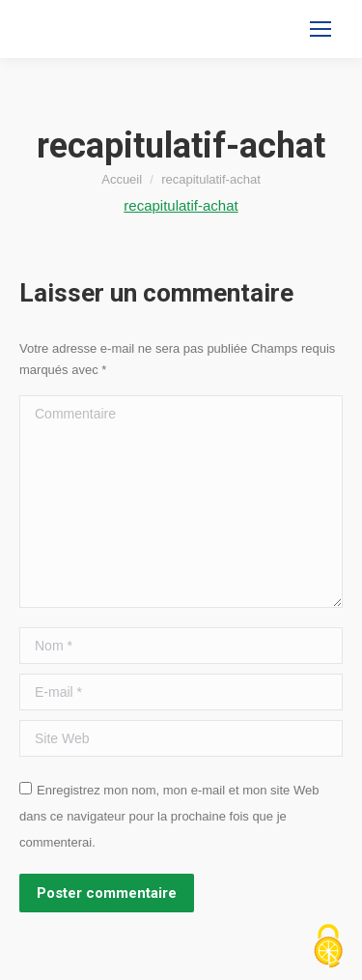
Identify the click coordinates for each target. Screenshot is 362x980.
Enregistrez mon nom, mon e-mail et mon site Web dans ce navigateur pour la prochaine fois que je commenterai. (169, 816)
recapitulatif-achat (181, 205)
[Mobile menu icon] (320, 29)
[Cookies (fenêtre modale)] (328, 947)
